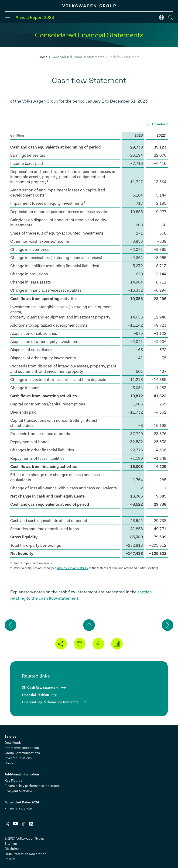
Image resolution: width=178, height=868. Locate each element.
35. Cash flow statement (40, 688)
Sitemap (11, 844)
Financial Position (35, 695)
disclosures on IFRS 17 (73, 568)
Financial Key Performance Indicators (50, 702)
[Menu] (7, 17)
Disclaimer (13, 849)
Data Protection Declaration (26, 854)
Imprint (10, 859)
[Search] (171, 17)
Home (43, 57)
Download (160, 124)
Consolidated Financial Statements (78, 57)
